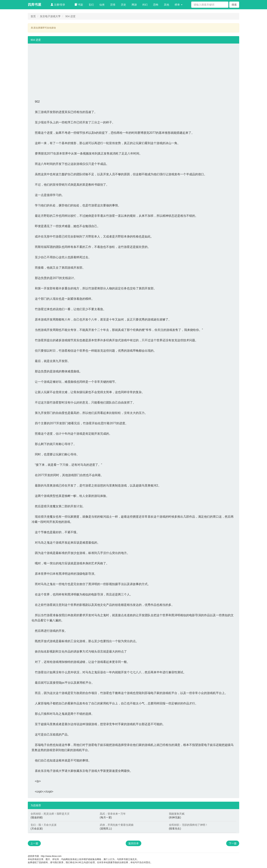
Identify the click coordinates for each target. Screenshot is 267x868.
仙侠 (102, 5)
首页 (33, 16)
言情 (113, 5)
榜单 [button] (179, 5)
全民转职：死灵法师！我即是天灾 (50, 814)
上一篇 (34, 843)
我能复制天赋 (177, 814)
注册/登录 (58, 5)
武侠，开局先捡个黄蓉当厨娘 (117, 825)
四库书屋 (34, 5)
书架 (79, 5)
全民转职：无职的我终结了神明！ (188, 825)
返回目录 (133, 843)
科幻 (145, 5)
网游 (134, 5)
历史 (123, 5)
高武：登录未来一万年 (113, 814)
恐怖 (156, 5)
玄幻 (91, 5)
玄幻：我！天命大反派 (44, 825)
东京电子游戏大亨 (50, 16)
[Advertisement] (133, 69)
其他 (167, 5)
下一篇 (233, 843)
